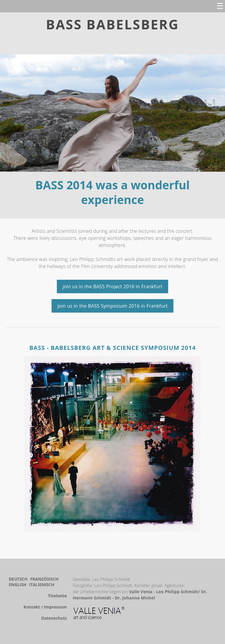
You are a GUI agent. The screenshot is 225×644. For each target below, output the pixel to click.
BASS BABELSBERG (112, 24)
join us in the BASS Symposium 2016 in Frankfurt (113, 306)
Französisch (44, 579)
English (18, 585)
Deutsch (19, 579)
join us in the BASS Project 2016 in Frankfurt (113, 286)
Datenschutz (54, 618)
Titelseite (58, 596)
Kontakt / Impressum (45, 607)
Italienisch (42, 585)
